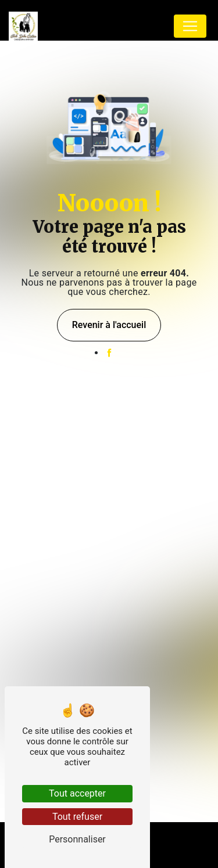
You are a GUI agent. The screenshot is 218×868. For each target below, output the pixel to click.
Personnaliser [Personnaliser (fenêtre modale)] (77, 839)
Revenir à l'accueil (109, 325)
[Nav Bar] (190, 26)
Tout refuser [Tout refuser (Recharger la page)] (77, 817)
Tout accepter (77, 793)
